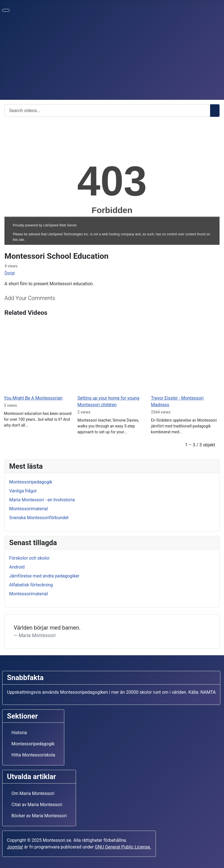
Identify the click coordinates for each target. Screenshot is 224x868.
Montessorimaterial (29, 509)
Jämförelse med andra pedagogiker (44, 576)
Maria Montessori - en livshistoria (42, 500)
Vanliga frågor (23, 491)
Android (17, 567)
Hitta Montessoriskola (33, 755)
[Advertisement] (112, 58)
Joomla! (15, 847)
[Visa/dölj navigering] (6, 10)
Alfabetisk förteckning (31, 585)
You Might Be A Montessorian (33, 398)
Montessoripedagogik (31, 482)
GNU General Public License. (123, 847)
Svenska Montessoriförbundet (39, 518)
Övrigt (10, 273)
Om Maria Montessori (33, 793)
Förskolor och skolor (29, 558)
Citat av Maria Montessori (37, 805)
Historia (19, 733)
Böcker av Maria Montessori (39, 816)
